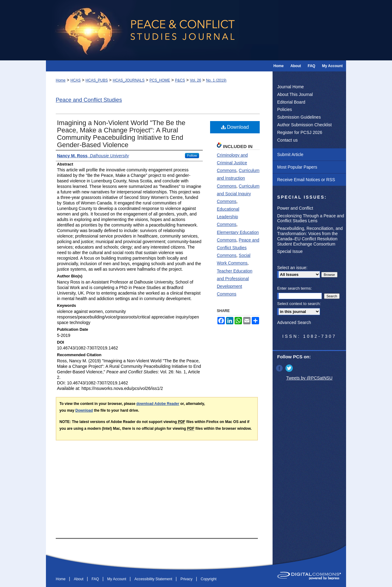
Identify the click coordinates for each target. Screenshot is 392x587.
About (79, 579)
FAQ (96, 579)
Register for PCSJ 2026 (300, 132)
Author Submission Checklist (304, 125)
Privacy (187, 579)
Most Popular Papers (297, 167)
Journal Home (290, 87)
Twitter (290, 368)
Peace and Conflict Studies (89, 100)
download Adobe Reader (158, 404)
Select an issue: (292, 268)
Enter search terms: (294, 288)
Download (235, 127)
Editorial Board (291, 102)
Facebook (280, 368)
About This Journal (295, 94)
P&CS (180, 80)
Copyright (208, 579)
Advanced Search (294, 322)
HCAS (75, 80)
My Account (117, 579)
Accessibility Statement (154, 579)
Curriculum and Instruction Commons (238, 178)
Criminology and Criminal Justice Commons (232, 163)
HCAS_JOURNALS (129, 80)
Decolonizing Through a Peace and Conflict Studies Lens (311, 218)
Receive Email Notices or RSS (306, 180)
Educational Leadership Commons (228, 217)
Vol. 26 (196, 80)
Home (61, 80)
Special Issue (290, 251)
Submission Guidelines (299, 117)
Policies (285, 109)
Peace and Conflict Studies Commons (238, 248)
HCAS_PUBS (97, 80)
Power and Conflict (295, 208)
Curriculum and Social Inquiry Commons (238, 194)
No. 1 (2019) (216, 80)
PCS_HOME (160, 80)
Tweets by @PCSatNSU (309, 378)
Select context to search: (299, 304)
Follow (192, 155)
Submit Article (290, 154)
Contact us (287, 140)
